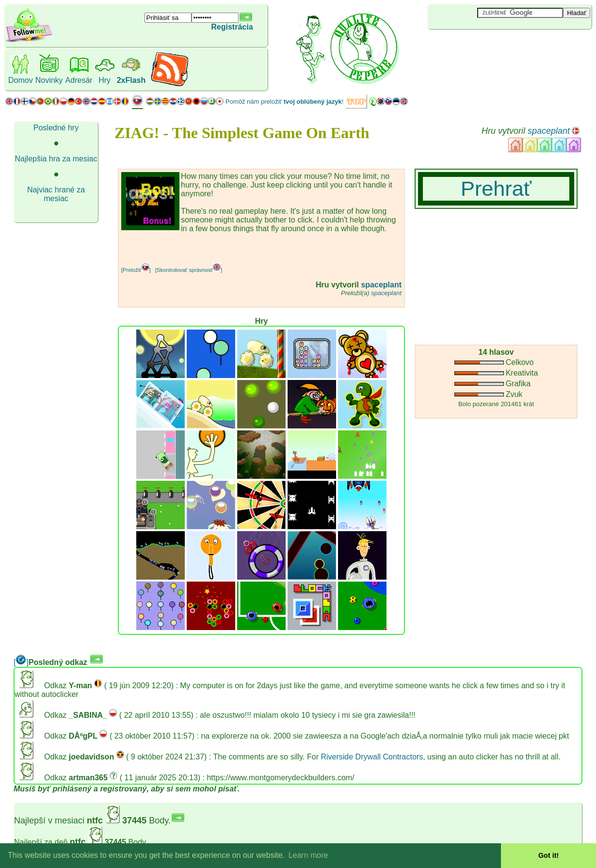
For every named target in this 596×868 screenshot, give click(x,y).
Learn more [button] (308, 855)
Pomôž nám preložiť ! (284, 102)
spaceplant (549, 131)
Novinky (49, 80)
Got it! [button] (548, 855)
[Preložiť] (136, 270)
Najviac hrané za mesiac (56, 194)
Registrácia (232, 27)
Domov (21, 80)
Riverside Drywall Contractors (372, 757)
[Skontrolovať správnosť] (189, 270)
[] (21, 662)
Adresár (79, 80)
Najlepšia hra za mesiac (56, 159)
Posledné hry (56, 128)
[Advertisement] (485, 46)
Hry (105, 80)
